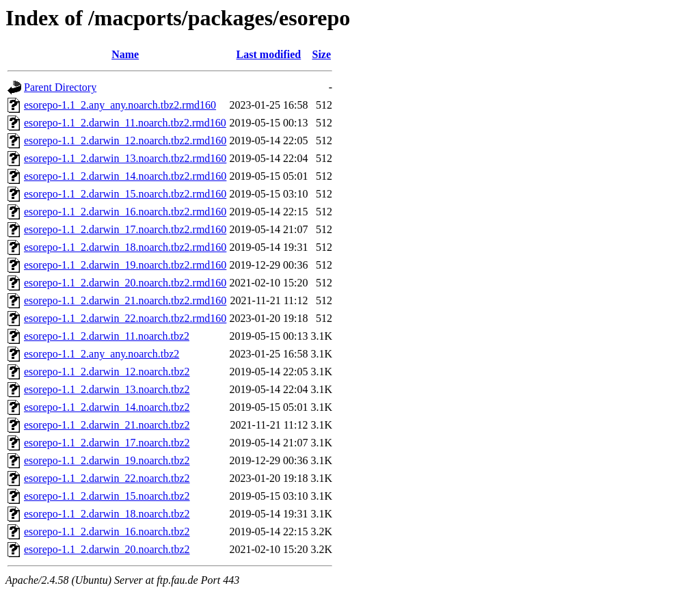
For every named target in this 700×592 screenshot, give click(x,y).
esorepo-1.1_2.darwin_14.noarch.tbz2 (107, 407)
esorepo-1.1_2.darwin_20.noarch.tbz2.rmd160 (125, 283)
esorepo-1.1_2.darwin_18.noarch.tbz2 (107, 514)
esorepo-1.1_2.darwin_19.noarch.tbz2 (107, 460)
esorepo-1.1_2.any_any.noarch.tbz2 (102, 354)
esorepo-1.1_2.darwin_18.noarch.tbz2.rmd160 (125, 247)
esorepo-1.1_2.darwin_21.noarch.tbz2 (107, 425)
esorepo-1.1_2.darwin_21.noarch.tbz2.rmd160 (125, 300)
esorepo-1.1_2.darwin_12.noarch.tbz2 (107, 372)
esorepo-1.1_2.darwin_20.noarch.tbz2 (107, 549)
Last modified (269, 54)
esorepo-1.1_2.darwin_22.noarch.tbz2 (107, 478)
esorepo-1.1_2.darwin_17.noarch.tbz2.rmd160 (125, 229)
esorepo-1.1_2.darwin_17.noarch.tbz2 (107, 443)
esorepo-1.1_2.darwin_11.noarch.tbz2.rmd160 (125, 123)
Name (125, 54)
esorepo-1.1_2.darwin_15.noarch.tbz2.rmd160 (125, 194)
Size (321, 54)
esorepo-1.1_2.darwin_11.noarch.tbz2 (107, 336)
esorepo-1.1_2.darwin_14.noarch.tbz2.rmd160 (125, 176)
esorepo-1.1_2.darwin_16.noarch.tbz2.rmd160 (125, 212)
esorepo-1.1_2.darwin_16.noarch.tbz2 (107, 532)
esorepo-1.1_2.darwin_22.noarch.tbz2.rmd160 (125, 318)
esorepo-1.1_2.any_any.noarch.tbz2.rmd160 (120, 105)
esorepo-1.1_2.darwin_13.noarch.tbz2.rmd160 (125, 158)
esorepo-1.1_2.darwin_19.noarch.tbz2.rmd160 (125, 265)
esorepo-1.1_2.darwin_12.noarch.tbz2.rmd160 (125, 140)
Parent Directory (60, 87)
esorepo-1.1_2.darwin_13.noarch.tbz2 (107, 389)
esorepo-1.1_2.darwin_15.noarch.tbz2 (107, 496)
